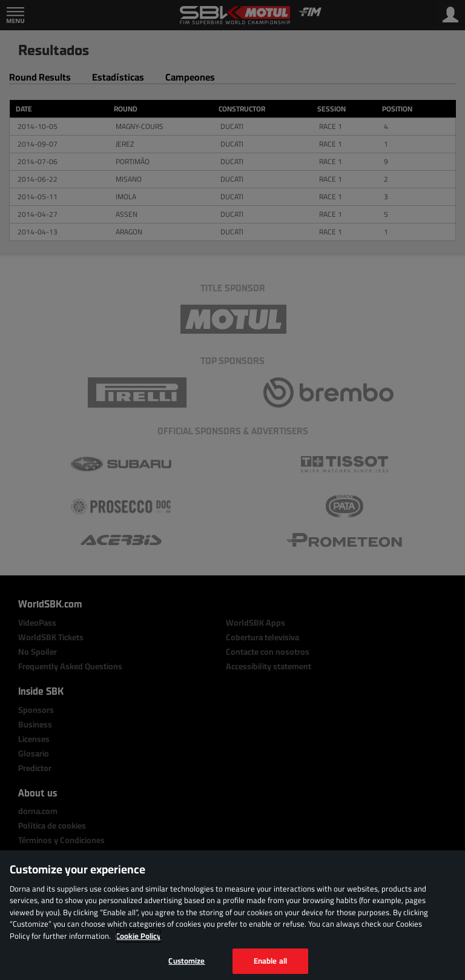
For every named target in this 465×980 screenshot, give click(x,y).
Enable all (270, 961)
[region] (232, 915)
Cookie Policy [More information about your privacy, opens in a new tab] (138, 936)
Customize (186, 961)
